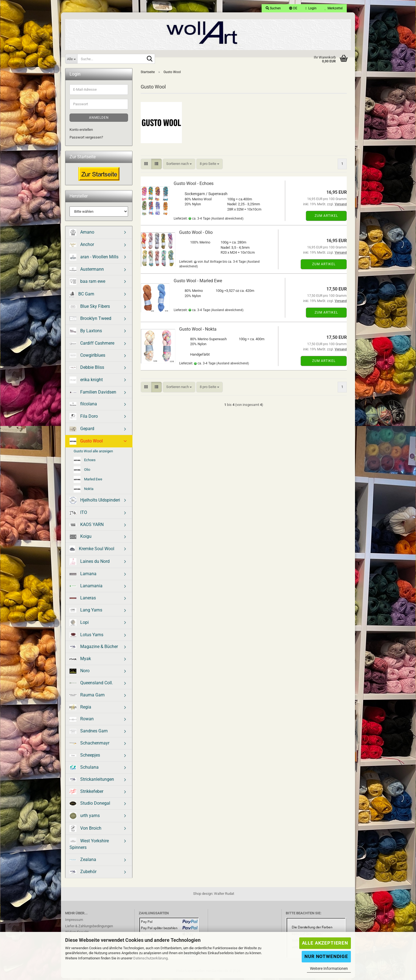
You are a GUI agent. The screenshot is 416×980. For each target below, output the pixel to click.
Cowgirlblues (87, 357)
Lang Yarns (86, 612)
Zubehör (83, 874)
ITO (78, 514)
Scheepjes (85, 757)
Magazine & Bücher (94, 648)
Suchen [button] (273, 8)
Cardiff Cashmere (92, 345)
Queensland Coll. (91, 685)
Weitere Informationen (329, 968)
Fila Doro (84, 418)
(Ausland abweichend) (227, 220)
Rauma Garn (87, 697)
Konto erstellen (81, 132)
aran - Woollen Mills (94, 259)
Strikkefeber (86, 794)
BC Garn (82, 296)
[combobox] (179, 166)
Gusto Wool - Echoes (194, 185)
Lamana (83, 576)
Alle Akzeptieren (325, 943)
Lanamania (86, 588)
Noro (80, 673)
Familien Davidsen (93, 394)
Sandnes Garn (89, 733)
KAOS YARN (87, 526)
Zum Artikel (326, 218)
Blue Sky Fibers (90, 308)
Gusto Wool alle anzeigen (93, 453)
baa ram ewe (87, 283)
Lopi (79, 625)
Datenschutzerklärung (150, 958)
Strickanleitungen (92, 781)
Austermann (87, 271)
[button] (293, 8)
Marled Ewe (88, 481)
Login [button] (311, 8)
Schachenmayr (89, 745)
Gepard (82, 431)
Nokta (84, 491)
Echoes (85, 462)
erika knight (86, 382)
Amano (82, 234)
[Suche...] (71, 59)
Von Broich (85, 830)
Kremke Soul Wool (92, 551)
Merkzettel (334, 8)
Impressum (74, 922)
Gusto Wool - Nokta (198, 331)
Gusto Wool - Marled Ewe (198, 283)
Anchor (82, 246)
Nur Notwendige (326, 956)
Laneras (83, 600)
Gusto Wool (86, 443)
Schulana (84, 769)
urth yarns (85, 818)
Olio (82, 472)
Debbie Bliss (87, 369)
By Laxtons (86, 333)
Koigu (81, 538)
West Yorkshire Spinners (89, 846)
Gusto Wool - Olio (196, 234)
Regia (80, 709)
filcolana (83, 406)
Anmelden (99, 120)
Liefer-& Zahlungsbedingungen (89, 928)
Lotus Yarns (86, 637)
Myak (80, 661)
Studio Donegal (90, 805)
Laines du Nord (90, 564)
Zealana (83, 861)
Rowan (82, 721)
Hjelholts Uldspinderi (95, 502)
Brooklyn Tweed (90, 320)
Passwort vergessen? (86, 139)
